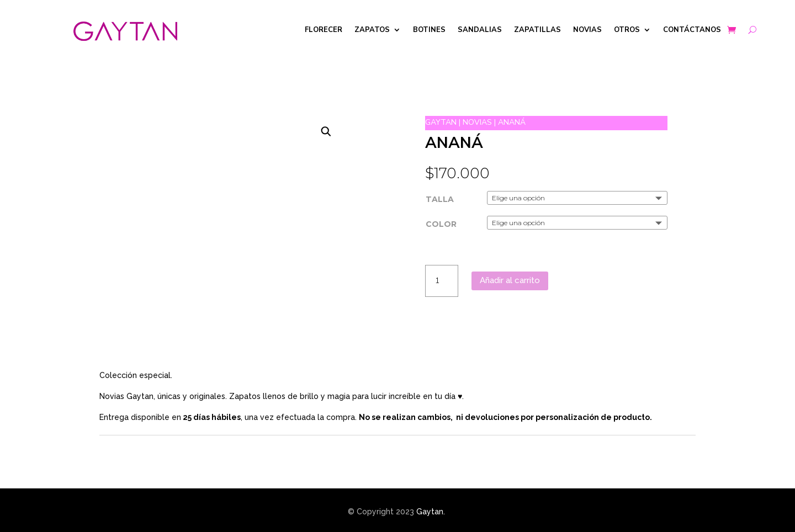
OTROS (627, 30)
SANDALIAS (480, 30)
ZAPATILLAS (537, 30)
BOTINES (429, 30)
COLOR (441, 224)
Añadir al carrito (510, 280)
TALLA (440, 199)
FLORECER (324, 30)
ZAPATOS (372, 30)
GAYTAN (441, 122)
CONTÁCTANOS (692, 30)
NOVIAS (587, 30)
